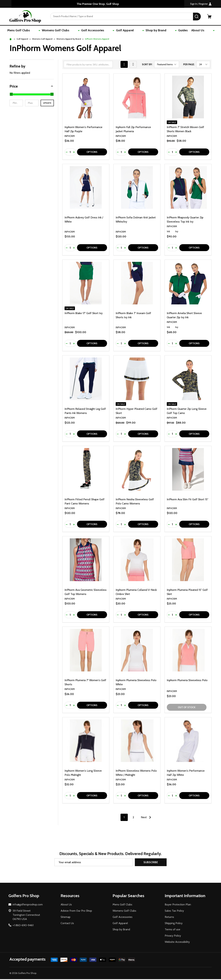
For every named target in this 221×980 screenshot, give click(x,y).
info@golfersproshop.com (28, 905)
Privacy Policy (173, 936)
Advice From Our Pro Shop (76, 912)
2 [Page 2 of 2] (133, 818)
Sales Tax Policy (174, 912)
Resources (70, 897)
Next (147, 818)
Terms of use (172, 930)
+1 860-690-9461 (23, 926)
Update (47, 104)
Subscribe (151, 863)
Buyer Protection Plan (178, 905)
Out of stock (187, 708)
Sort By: (147, 65)
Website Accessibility (177, 943)
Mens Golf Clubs (38, 31)
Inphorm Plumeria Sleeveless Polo (187, 681)
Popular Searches (128, 897)
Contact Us (67, 924)
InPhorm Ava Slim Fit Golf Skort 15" (188, 500)
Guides (171, 31)
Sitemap (66, 918)
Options (92, 153)
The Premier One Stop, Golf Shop (98, 4)
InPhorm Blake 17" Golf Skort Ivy (84, 314)
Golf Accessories (100, 31)
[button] (32, 87)
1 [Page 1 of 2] (124, 818)
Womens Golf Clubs (69, 31)
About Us (187, 31)
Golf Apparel (125, 31)
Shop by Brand (150, 31)
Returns (169, 918)
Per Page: (189, 65)
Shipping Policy (174, 924)
